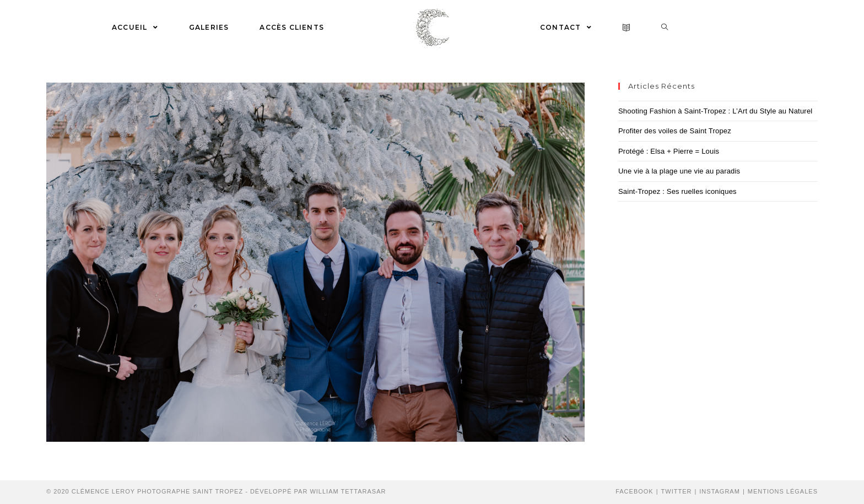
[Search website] (665, 28)
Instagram (720, 491)
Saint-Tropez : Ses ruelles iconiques (677, 191)
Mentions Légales (783, 491)
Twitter (677, 491)
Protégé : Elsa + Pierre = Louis (669, 151)
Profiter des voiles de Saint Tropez (675, 131)
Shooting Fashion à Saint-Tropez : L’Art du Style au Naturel (715, 111)
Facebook (634, 491)
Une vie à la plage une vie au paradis (679, 171)
